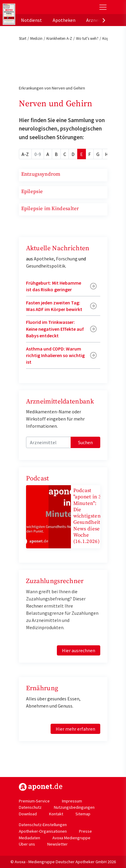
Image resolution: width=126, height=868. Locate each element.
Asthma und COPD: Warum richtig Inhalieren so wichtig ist (55, 355)
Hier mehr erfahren (75, 729)
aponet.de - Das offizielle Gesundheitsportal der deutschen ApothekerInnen (43, 7)
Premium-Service (34, 801)
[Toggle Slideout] (103, 7)
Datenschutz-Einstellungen (43, 825)
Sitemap (83, 814)
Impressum (72, 801)
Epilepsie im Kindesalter (50, 209)
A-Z (25, 154)
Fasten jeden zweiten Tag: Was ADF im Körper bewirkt (54, 306)
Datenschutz (30, 807)
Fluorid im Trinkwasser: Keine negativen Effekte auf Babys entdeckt (55, 329)
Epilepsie (32, 192)
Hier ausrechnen (79, 650)
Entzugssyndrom (41, 174)
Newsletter (57, 844)
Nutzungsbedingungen (74, 807)
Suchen (85, 442)
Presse (85, 831)
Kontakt (56, 814)
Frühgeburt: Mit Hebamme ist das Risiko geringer (54, 286)
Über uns (27, 844)
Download (28, 814)
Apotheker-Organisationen (43, 831)
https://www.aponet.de (41, 787)
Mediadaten (29, 838)
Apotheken (64, 20)
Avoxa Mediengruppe (71, 838)
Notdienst (31, 20)
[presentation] (104, 20)
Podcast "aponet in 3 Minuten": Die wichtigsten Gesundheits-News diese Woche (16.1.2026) (89, 516)
